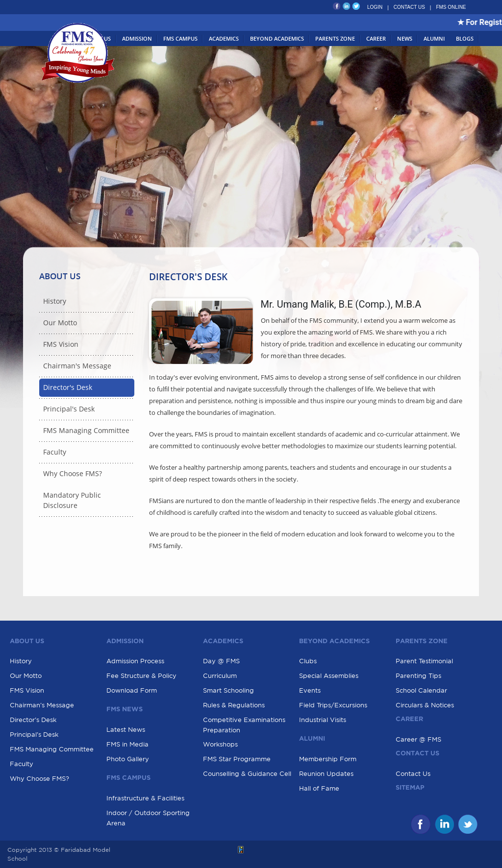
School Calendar (421, 690)
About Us (98, 38)
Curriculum (220, 676)
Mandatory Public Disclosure (72, 501)
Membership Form (328, 759)
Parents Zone (335, 38)
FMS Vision (61, 345)
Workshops (220, 744)
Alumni (434, 38)
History (55, 301)
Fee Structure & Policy (141, 676)
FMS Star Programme (237, 759)
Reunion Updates (326, 774)
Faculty (55, 452)
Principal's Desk (69, 409)
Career (376, 38)
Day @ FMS (221, 661)
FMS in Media (127, 744)
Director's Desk (68, 388)
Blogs (465, 38)
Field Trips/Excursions (333, 705)
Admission (137, 38)
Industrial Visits (323, 720)
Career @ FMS (418, 739)
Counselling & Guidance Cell (247, 774)
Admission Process (135, 661)
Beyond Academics (277, 38)
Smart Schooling (228, 690)
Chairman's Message (77, 366)
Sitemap (410, 788)
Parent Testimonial (424, 661)
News (405, 38)
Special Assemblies (329, 676)
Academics (224, 38)
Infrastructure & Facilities (145, 798)
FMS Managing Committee (86, 431)
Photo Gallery (128, 759)
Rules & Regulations (234, 705)
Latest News (126, 730)
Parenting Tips (418, 676)
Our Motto (60, 323)
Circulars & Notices (425, 705)
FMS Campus (180, 38)
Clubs (308, 661)
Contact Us (413, 774)
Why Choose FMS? (73, 474)
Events (310, 690)
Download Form (132, 690)
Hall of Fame (319, 788)
